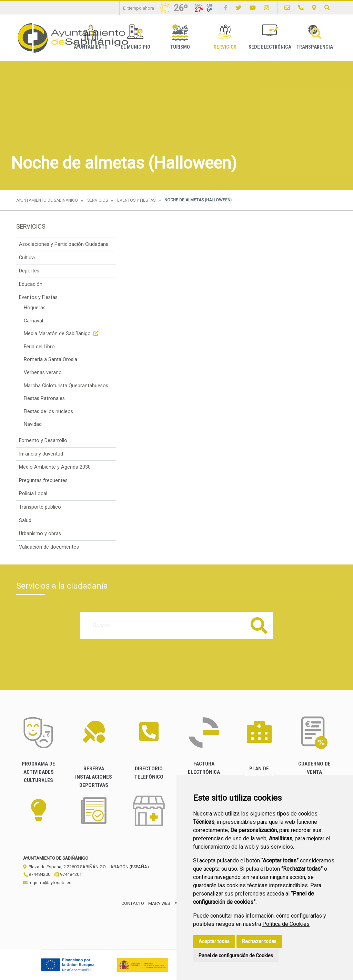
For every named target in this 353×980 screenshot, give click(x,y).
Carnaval (33, 321)
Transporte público (40, 507)
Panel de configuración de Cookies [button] (236, 956)
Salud (25, 521)
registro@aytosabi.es (47, 883)
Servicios (225, 37)
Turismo (180, 37)
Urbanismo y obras (40, 534)
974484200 (37, 874)
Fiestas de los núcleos (48, 412)
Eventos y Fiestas (136, 200)
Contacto (133, 903)
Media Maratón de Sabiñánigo (62, 334)
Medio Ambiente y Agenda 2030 (55, 467)
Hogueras (35, 308)
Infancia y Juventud (41, 454)
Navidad (33, 424)
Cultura (27, 258)
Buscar (259, 625)
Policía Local (33, 494)
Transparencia (315, 37)
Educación (31, 284)
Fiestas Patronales (44, 398)
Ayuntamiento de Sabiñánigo (47, 200)
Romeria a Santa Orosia (51, 359)
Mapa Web (159, 903)
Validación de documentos (49, 547)
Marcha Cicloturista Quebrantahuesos (66, 386)
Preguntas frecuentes (43, 481)
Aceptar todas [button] (214, 941)
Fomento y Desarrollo (43, 441)
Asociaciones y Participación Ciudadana (64, 244)
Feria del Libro (39, 347)
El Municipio (135, 37)
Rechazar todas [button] (259, 941)
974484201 (68, 874)
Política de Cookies (286, 924)
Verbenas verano (43, 373)
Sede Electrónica (270, 37)
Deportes (29, 271)
